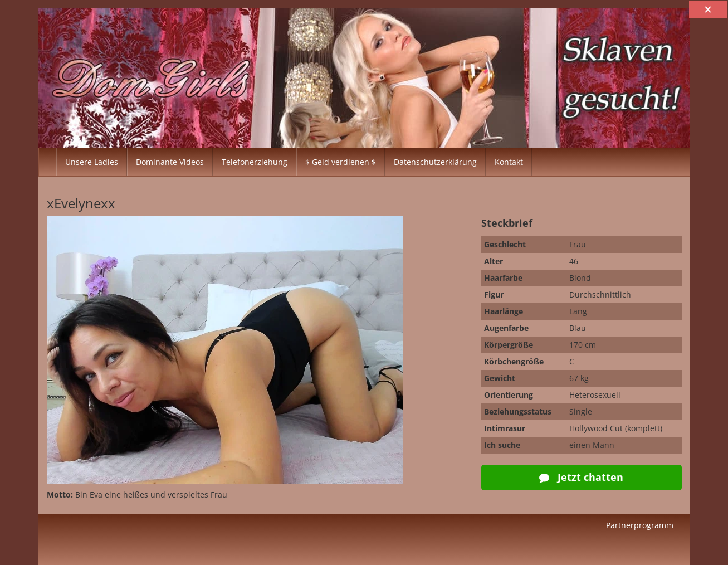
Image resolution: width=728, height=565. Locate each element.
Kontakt (509, 162)
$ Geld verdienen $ (341, 162)
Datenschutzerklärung (435, 162)
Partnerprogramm (640, 525)
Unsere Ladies (92, 162)
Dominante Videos (170, 162)
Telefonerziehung (255, 162)
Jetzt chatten (581, 477)
